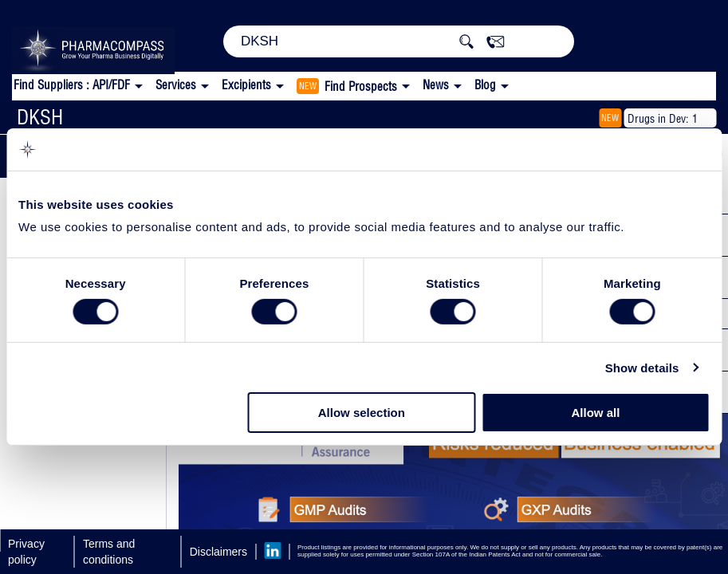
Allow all (596, 413)
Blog (485, 85)
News (436, 85)
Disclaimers (218, 552)
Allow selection (362, 413)
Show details (642, 368)
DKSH (40, 117)
